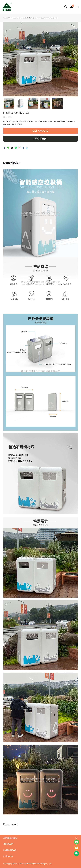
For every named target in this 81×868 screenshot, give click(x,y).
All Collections (14, 18)
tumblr (23, 148)
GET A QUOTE (41, 131)
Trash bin (24, 18)
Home (5, 18)
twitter (12, 148)
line (8, 148)
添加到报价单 (41, 139)
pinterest (19, 148)
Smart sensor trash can (49, 18)
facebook (4, 148)
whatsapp (16, 148)
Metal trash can (34, 18)
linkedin (27, 148)
